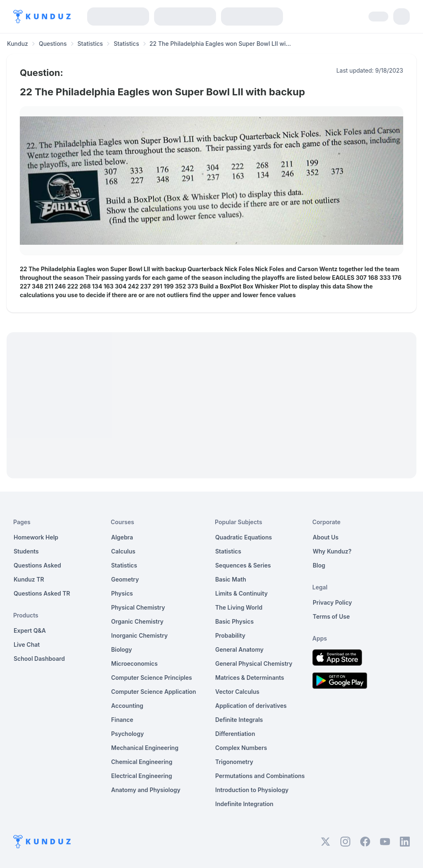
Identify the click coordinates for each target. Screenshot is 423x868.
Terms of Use (331, 616)
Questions (53, 44)
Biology (122, 649)
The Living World (239, 607)
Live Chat (27, 644)
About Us (326, 537)
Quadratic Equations (244, 537)
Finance (122, 720)
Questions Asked (37, 565)
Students (26, 551)
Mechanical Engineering (145, 748)
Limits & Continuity (241, 593)
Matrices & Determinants (250, 678)
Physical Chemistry (138, 607)
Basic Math (231, 579)
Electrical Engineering (142, 776)
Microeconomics (134, 663)
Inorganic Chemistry (139, 635)
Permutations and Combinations (260, 776)
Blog (319, 565)
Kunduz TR (29, 579)
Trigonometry (234, 762)
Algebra (122, 537)
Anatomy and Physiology (146, 790)
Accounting (127, 706)
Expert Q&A (30, 630)
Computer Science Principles (152, 678)
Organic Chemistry (137, 621)
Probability (230, 635)
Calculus (123, 551)
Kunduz (18, 44)
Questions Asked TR (42, 593)
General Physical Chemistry (254, 663)
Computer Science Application (154, 692)
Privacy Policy (332, 602)
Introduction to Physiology (252, 790)
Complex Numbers (241, 748)
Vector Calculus (237, 692)
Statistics (90, 44)
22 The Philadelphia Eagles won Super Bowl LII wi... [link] (220, 44)
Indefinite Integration (244, 804)
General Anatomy (239, 649)
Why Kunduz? (332, 551)
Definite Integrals (239, 720)
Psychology (127, 734)
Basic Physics (234, 621)
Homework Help (36, 537)
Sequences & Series (243, 565)
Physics (122, 593)
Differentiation (235, 734)
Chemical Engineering (142, 762)
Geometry (125, 579)
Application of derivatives (251, 706)
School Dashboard (39, 659)
